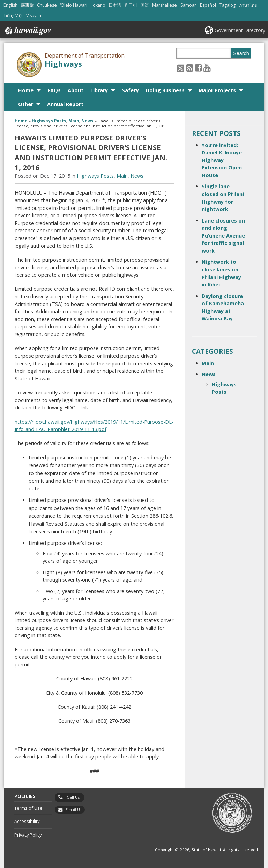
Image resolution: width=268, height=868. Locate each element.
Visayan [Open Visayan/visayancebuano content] (34, 16)
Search (241, 53)
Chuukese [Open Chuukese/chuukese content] (47, 5)
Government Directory (240, 30)
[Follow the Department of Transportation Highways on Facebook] (198, 68)
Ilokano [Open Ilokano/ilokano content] (98, 5)
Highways (63, 64)
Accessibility (27, 821)
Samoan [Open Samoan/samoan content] (189, 5)
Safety (130, 90)
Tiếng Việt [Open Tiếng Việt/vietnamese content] (13, 16)
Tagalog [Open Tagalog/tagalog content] (228, 5)
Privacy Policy (28, 835)
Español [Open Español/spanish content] (208, 5)
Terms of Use (28, 808)
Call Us (73, 797)
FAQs (54, 90)
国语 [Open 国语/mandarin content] (145, 5)
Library (99, 90)
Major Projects (217, 90)
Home (26, 90)
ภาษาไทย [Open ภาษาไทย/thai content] (248, 5)
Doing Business (165, 90)
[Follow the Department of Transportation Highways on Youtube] (207, 68)
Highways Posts (49, 121)
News (87, 121)
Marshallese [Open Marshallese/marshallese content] (165, 5)
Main (74, 121)
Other (26, 104)
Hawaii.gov (27, 31)
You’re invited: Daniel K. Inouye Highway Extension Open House (222, 160)
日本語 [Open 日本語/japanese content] (115, 5)
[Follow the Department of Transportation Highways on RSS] (190, 68)
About (76, 90)
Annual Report (65, 104)
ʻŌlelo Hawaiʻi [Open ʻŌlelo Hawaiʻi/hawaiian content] (74, 5)
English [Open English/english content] (10, 5)
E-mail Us (73, 810)
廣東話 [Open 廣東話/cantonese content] (27, 5)
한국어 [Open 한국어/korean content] (131, 5)
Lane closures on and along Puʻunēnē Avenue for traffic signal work (223, 236)
